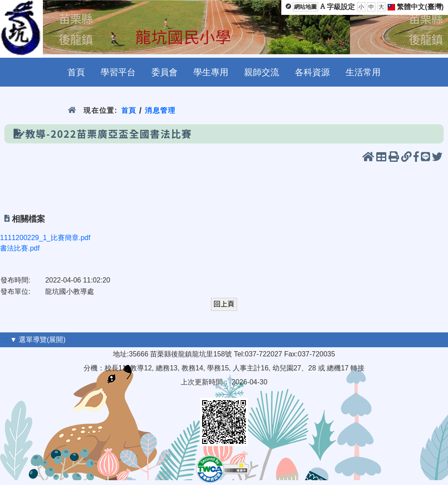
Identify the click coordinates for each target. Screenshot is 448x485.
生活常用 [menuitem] (363, 72)
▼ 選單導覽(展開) (38, 340)
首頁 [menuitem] (76, 72)
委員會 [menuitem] (164, 72)
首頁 (129, 110)
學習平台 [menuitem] (118, 72)
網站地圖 (305, 7)
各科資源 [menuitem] (312, 72)
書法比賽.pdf (20, 248)
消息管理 (160, 110)
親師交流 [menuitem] (262, 72)
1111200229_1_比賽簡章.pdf (45, 238)
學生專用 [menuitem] (211, 72)
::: (5, 340)
